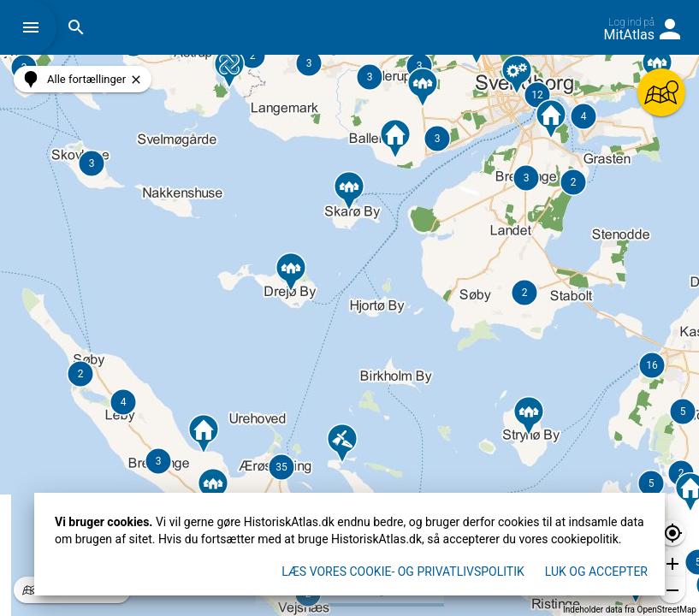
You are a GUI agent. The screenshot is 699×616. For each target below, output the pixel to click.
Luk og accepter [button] (596, 572)
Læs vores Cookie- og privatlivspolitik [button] (403, 572)
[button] (35, 27)
